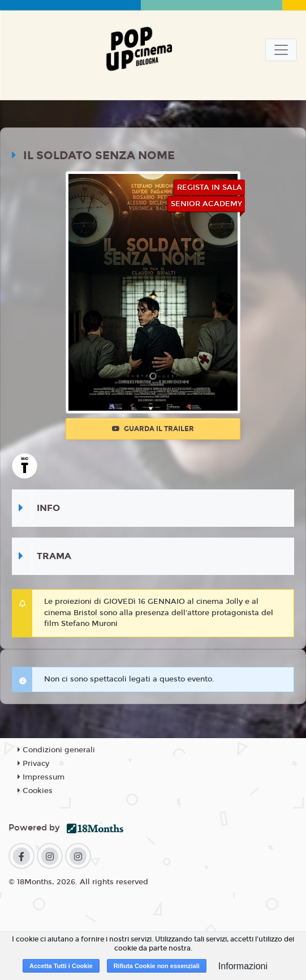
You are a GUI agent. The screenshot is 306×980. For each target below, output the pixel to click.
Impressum (41, 777)
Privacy (33, 764)
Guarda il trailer (153, 429)
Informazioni (243, 966)
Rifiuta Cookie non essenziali (157, 966)
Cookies (35, 791)
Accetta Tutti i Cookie (61, 966)
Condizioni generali (56, 750)
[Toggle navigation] (281, 50)
